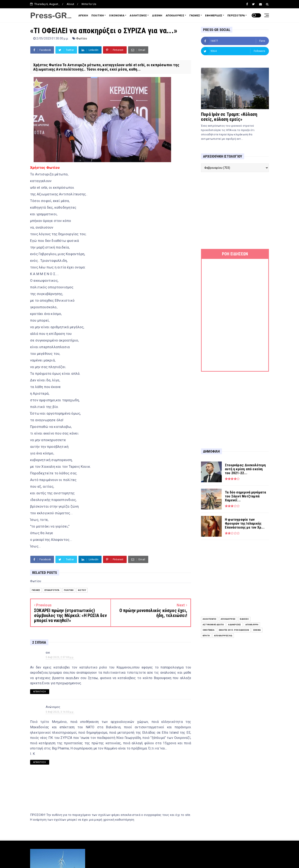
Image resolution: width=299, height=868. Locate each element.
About (70, 4)
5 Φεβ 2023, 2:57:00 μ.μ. (60, 657)
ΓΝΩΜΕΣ (195, 16)
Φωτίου (82, 38)
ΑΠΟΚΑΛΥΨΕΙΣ (175, 16)
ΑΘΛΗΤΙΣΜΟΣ (138, 16)
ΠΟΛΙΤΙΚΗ (98, 16)
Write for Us (89, 4)
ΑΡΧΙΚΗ (83, 16)
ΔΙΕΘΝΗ (157, 16)
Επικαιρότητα (52, 590)
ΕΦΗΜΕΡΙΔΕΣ (214, 16)
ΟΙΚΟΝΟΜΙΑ (117, 16)
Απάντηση (40, 692)
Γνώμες (36, 590)
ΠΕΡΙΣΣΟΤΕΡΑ (236, 16)
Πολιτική (69, 590)
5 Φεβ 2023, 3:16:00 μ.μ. (60, 712)
